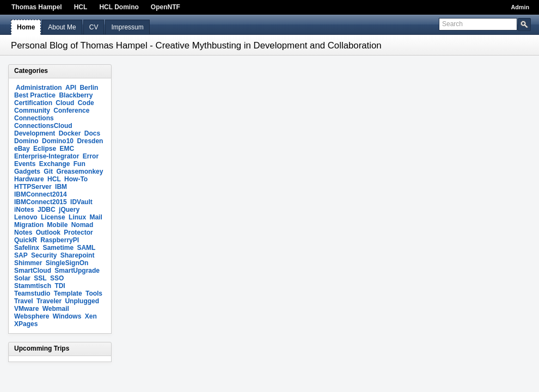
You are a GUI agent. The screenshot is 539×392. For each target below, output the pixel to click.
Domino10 (58, 141)
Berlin (89, 88)
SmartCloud (33, 271)
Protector (78, 232)
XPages (26, 324)
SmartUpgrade (77, 271)
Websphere (32, 316)
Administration (39, 88)
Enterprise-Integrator (47, 156)
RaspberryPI (60, 240)
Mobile (57, 225)
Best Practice (35, 95)
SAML (86, 248)
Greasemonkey (79, 171)
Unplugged (82, 301)
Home (26, 27)
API (71, 88)
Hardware (29, 179)
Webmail (56, 309)
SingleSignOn (67, 263)
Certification (33, 103)
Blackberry (76, 95)
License (53, 217)
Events (25, 164)
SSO (57, 278)
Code (86, 103)
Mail (96, 217)
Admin (520, 7)
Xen (91, 316)
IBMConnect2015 (41, 202)
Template (68, 293)
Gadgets (27, 171)
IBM (61, 187)
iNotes (24, 210)
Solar (22, 278)
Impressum (127, 27)
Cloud (65, 103)
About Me (62, 27)
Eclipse (45, 149)
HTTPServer (33, 187)
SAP (21, 255)
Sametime (58, 248)
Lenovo (26, 217)
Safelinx (27, 248)
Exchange (55, 164)
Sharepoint (78, 255)
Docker (70, 133)
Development (35, 133)
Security (44, 255)
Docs (92, 133)
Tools (94, 293)
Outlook (48, 232)
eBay (22, 149)
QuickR (26, 240)
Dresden (90, 141)
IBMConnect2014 (41, 194)
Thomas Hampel (37, 7)
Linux (77, 217)
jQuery (69, 210)
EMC (67, 149)
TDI (60, 286)
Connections (34, 118)
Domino (26, 141)
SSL (40, 278)
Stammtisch (33, 286)
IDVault (81, 202)
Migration (29, 225)
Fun (79, 164)
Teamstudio (32, 293)
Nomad (82, 225)
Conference (71, 111)
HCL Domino (119, 7)
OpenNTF (166, 7)
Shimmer (28, 263)
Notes (23, 232)
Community (32, 111)
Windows (67, 316)
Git (48, 171)
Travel (24, 301)
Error (91, 156)
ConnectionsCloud (43, 126)
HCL (81, 7)
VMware (26, 309)
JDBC (47, 210)
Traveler (49, 301)
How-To (76, 179)
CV (94, 27)
